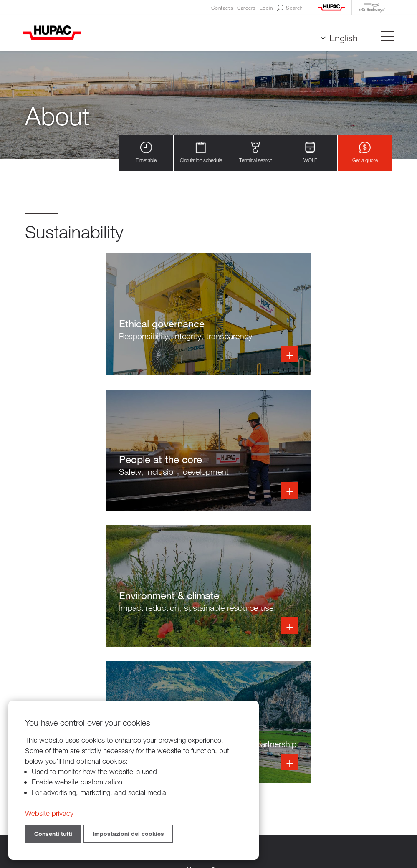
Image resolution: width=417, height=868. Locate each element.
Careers (246, 8)
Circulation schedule (201, 153)
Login (266, 8)
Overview (327, 717)
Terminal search (256, 153)
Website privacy (49, 813)
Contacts (222, 8)
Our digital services (341, 738)
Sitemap (298, 822)
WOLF (310, 153)
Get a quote (365, 153)
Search (290, 8)
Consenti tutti (53, 834)
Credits (269, 822)
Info (113, 316)
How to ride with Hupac (349, 728)
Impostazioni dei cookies (128, 834)
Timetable (146, 153)
